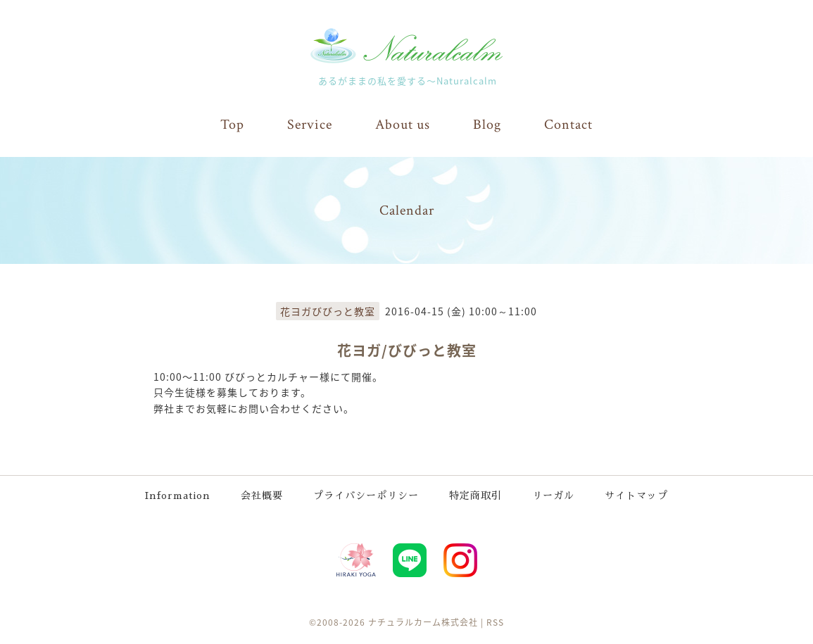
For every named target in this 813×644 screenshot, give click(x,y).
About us (403, 125)
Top (232, 125)
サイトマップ (636, 495)
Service (310, 125)
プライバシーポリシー (366, 495)
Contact (568, 125)
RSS (495, 622)
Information (178, 495)
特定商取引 (475, 495)
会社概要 (262, 495)
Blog (487, 125)
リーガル (553, 495)
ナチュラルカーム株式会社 (423, 622)
